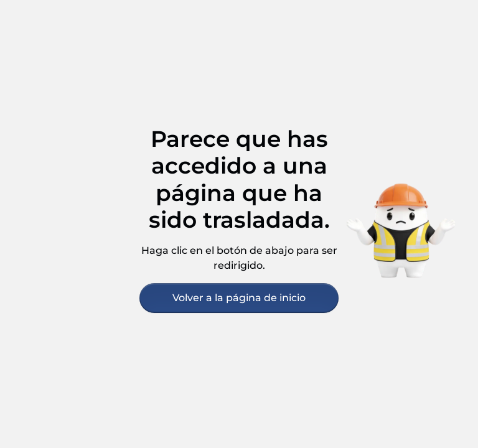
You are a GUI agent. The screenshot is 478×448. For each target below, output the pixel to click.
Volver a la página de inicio (239, 298)
